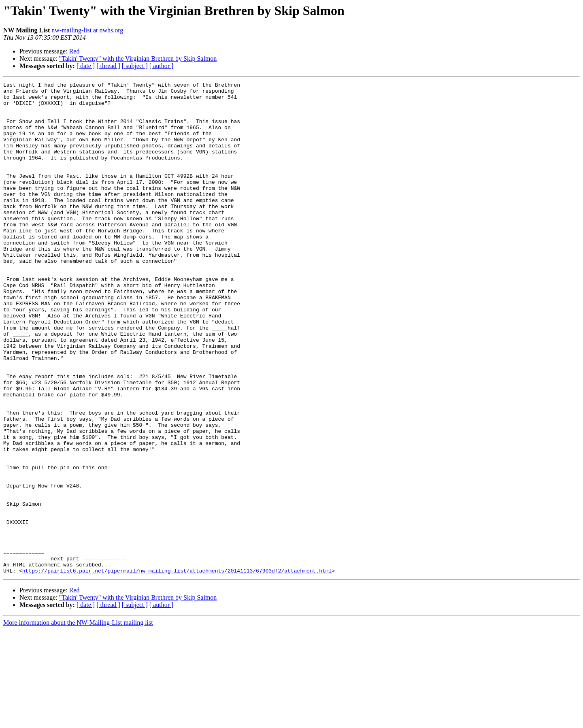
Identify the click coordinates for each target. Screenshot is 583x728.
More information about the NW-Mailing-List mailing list (78, 721)
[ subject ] (135, 66)
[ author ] (162, 66)
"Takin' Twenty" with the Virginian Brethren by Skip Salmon (138, 59)
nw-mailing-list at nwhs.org (87, 30)
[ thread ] (108, 66)
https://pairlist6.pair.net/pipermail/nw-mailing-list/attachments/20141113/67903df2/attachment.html (177, 669)
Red (74, 51)
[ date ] (86, 66)
